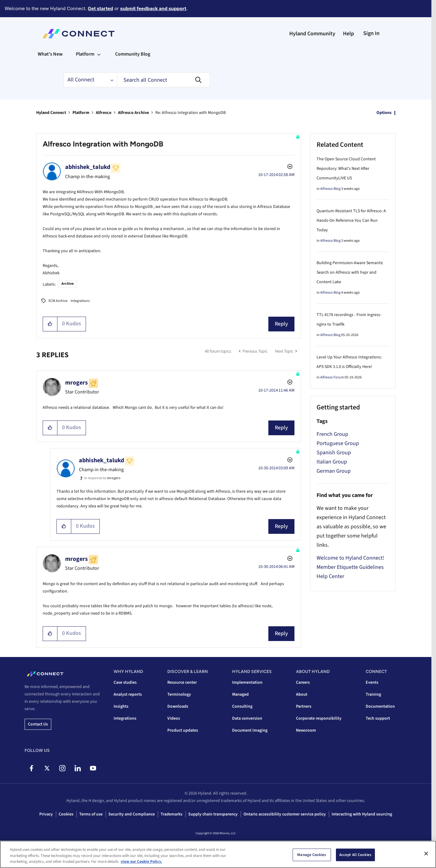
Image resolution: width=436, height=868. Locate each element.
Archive (68, 284)
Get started (100, 8)
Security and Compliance (132, 814)
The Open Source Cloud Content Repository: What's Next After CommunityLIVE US (346, 169)
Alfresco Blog (330, 189)
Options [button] (384, 113)
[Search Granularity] (90, 80)
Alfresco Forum (332, 377)
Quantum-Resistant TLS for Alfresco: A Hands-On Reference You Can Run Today (351, 221)
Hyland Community (312, 34)
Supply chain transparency (213, 814)
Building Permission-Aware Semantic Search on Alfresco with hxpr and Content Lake (350, 272)
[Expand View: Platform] (99, 54)
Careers (303, 682)
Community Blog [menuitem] (133, 54)
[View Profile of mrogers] (76, 383)
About (302, 694)
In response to (102, 478)
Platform (81, 113)
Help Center (330, 576)
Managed (240, 694)
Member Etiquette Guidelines (350, 567)
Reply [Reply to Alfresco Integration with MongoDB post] (281, 324)
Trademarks (171, 814)
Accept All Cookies (355, 856)
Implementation (247, 682)
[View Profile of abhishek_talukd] (88, 167)
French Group (332, 434)
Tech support (378, 718)
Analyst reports (128, 694)
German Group (334, 471)
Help (348, 34)
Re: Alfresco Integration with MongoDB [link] (191, 113)
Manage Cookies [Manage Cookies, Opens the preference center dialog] (312, 856)
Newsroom (306, 730)
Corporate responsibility (319, 718)
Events (372, 682)
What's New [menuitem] (50, 54)
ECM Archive (58, 301)
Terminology (179, 694)
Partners (304, 706)
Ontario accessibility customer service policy (285, 814)
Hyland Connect (51, 113)
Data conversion (247, 718)
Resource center (182, 682)
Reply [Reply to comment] (281, 428)
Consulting (242, 706)
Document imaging (250, 730)
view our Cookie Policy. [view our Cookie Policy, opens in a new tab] (141, 863)
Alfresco (104, 113)
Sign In (371, 33)
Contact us (38, 724)
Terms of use (91, 814)
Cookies (66, 814)
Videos (174, 718)
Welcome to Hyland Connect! (350, 558)
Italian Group (332, 462)
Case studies (125, 682)
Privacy (46, 814)
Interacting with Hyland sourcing (362, 814)
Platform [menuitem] (85, 54)
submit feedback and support (153, 8)
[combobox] (163, 80)
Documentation (380, 706)
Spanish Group (334, 453)
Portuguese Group (338, 443)
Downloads (178, 706)
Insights (121, 706)
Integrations (80, 301)
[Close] (426, 854)
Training (373, 694)
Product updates (183, 730)
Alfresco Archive (133, 113)
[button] (50, 324)
